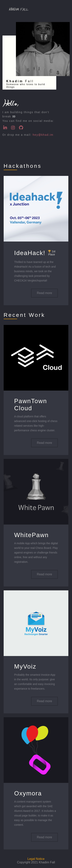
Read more (44, 293)
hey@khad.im (43, 135)
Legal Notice (36, 859)
